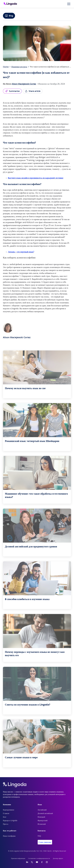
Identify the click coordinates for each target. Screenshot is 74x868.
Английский (42, 810)
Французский (43, 821)
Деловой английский (45, 813)
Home (6, 67)
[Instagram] (47, 862)
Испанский (42, 824)
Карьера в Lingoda (10, 821)
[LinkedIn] (27, 862)
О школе (6, 813)
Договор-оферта (58, 858)
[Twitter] (32, 862)
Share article (33, 91)
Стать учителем (45, 842)
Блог (5, 817)
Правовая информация (18, 858)
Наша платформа (9, 836)
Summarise (12, 91)
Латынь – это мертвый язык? (21, 252)
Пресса (6, 824)
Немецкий (41, 817)
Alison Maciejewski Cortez (24, 84)
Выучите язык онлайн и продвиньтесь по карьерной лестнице (36, 178)
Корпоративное (9, 810)
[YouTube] (37, 862)
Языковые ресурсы (19, 67)
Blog (9, 16)
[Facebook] (42, 862)
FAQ (39, 836)
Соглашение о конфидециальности (39, 858)
